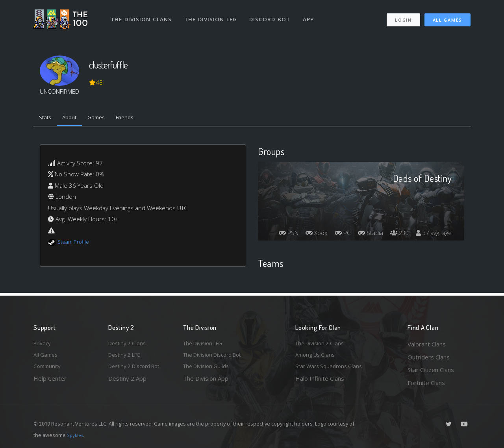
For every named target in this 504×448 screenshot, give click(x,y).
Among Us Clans (317, 357)
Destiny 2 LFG (127, 357)
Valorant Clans (427, 344)
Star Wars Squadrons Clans (332, 370)
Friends (137, 118)
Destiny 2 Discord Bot (138, 370)
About (75, 118)
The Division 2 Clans (322, 344)
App (312, 15)
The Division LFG (213, 15)
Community (49, 370)
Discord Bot (273, 15)
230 (435, 221)
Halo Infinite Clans (320, 383)
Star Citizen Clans (431, 370)
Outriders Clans (429, 357)
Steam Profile (76, 244)
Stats (47, 118)
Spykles (76, 435)
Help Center (50, 383)
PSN (315, 221)
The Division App (206, 383)
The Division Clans (142, 15)
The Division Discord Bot (217, 357)
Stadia (404, 221)
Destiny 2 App (127, 383)
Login (403, 16)
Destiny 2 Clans (129, 344)
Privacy (43, 344)
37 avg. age (433, 235)
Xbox (346, 221)
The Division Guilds (209, 370)
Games (105, 118)
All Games (447, 16)
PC (374, 221)
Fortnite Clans (426, 383)
